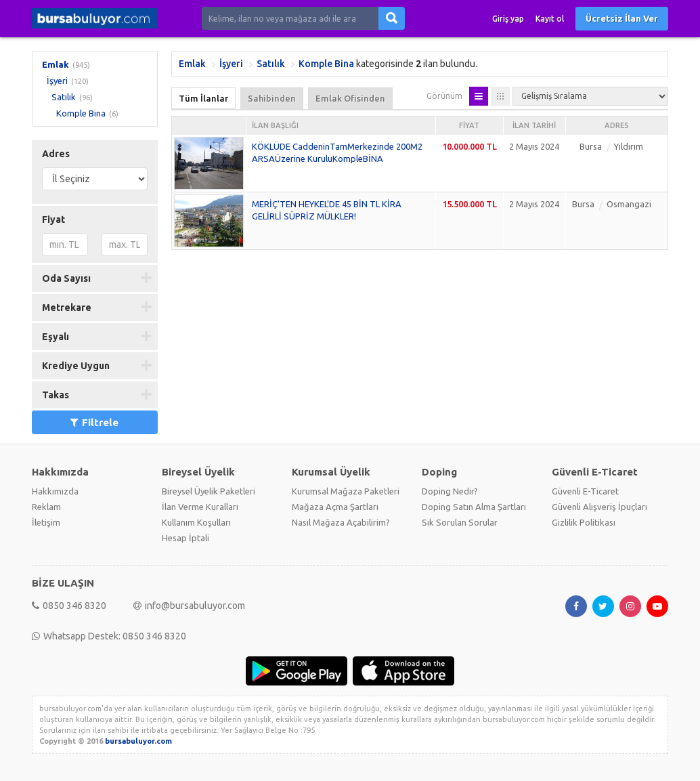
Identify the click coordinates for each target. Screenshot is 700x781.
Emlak (56, 64)
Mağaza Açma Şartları (335, 507)
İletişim (46, 522)
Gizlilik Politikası (584, 522)
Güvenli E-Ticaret (585, 491)
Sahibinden (272, 98)
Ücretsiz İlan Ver (622, 18)
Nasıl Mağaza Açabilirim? (341, 522)
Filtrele (94, 422)
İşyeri (57, 81)
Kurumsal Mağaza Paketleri (346, 491)
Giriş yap (508, 19)
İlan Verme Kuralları (200, 507)
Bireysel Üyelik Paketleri (209, 491)
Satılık (64, 97)
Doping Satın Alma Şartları (474, 507)
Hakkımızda (55, 491)
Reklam (46, 507)
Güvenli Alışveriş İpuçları (599, 507)
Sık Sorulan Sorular (460, 522)
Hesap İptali (185, 538)
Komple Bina (81, 113)
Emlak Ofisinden (350, 98)
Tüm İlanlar (203, 98)
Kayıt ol (550, 19)
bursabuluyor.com (138, 741)
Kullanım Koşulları (196, 522)
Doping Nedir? (450, 491)
